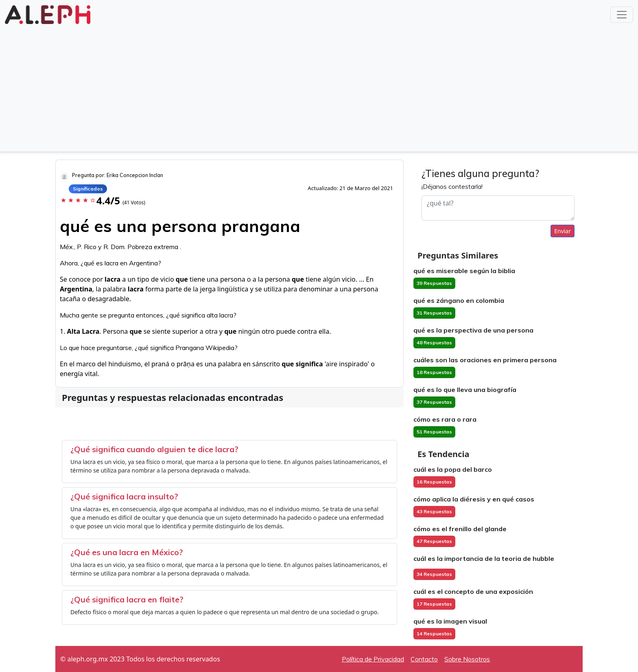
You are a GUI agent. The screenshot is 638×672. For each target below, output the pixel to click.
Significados (88, 189)
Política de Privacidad (373, 659)
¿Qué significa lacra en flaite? (127, 599)
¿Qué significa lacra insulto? (124, 496)
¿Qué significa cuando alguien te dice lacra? (154, 449)
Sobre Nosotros (467, 659)
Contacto (424, 659)
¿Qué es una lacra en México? (127, 552)
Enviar (563, 231)
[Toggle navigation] (622, 15)
